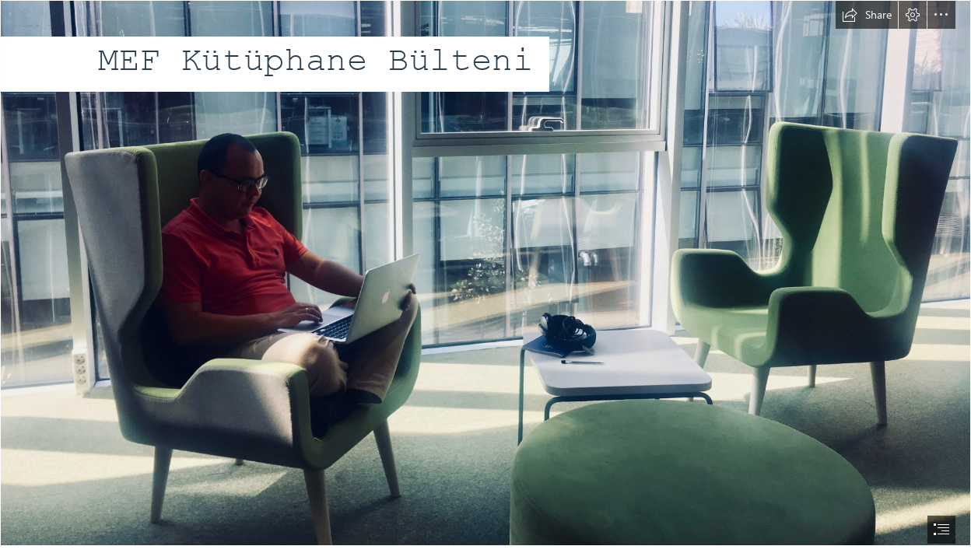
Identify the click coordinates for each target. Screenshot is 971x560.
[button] (867, 15)
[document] (485, 280)
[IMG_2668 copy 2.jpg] (485, 273)
